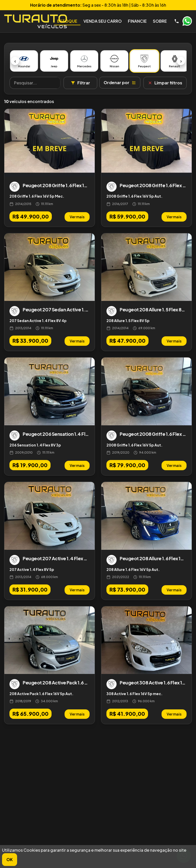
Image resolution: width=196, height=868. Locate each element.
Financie (137, 21)
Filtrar (80, 83)
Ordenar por (120, 82)
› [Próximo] (181, 61)
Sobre (160, 21)
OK (10, 859)
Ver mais (77, 217)
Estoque (67, 21)
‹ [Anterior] (15, 61)
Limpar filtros (165, 83)
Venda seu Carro (103, 21)
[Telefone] (177, 21)
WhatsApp (187, 21)
